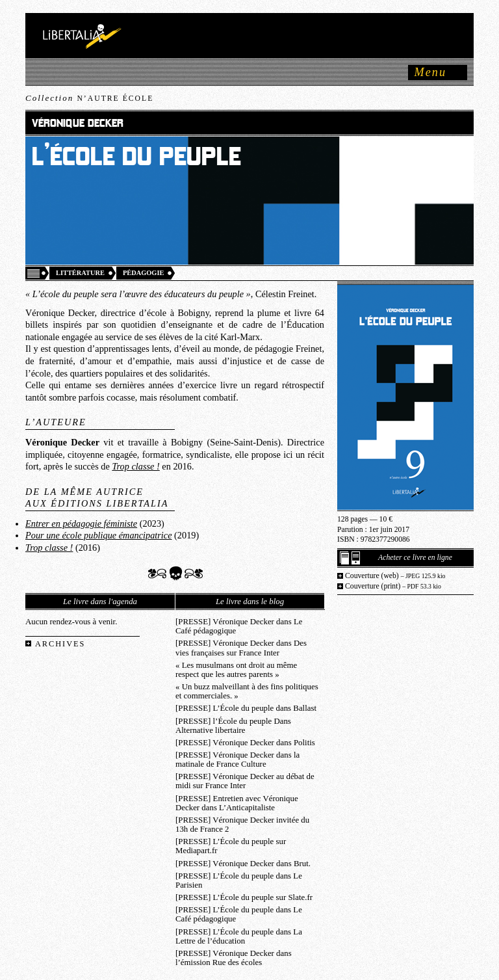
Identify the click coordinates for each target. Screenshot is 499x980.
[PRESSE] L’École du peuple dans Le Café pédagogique (239, 914)
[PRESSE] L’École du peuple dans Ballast (246, 708)
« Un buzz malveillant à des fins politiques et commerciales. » (247, 691)
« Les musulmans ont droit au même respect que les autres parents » (236, 670)
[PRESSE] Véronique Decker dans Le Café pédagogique (239, 626)
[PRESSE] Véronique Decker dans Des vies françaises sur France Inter (241, 648)
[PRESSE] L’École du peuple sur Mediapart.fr (231, 846)
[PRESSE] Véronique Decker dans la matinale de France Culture (237, 760)
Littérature (80, 273)
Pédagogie (144, 273)
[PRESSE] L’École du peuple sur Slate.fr (244, 897)
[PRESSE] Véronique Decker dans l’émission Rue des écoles (234, 958)
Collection (89, 98)
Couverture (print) (393, 586)
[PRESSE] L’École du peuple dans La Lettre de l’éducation (239, 936)
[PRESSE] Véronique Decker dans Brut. (243, 864)
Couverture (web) (395, 576)
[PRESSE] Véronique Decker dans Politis (245, 743)
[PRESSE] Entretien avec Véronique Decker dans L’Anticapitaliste (237, 803)
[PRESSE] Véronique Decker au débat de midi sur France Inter (245, 781)
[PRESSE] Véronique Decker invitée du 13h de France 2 (242, 825)
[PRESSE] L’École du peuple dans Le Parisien (239, 881)
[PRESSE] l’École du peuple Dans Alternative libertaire (233, 726)
